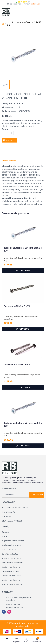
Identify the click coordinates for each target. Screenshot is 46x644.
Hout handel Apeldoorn (12, 563)
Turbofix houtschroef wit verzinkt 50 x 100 (24, 24)
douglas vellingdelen (26, 169)
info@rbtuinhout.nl (14, 608)
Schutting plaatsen (11, 554)
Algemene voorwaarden (13, 541)
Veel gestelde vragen (12, 545)
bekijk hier (35, 4)
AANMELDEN (37, 495)
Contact (6, 532)
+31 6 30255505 (13, 605)
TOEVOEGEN (10, 140)
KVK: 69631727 (8, 516)
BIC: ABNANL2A (8, 512)
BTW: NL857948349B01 (12, 521)
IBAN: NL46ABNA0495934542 (15, 508)
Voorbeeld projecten (11, 576)
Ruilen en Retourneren (12, 558)
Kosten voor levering (11, 567)
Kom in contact (9, 549)
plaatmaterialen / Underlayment (18, 172)
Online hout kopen (10, 571)
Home (5, 536)
